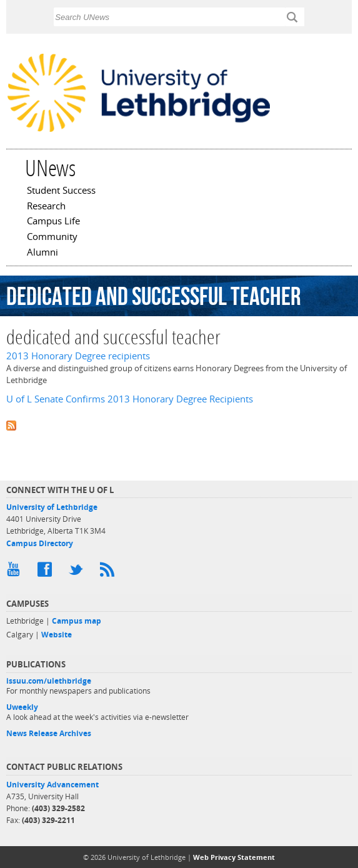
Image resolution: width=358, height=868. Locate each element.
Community (52, 237)
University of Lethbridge (52, 507)
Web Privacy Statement (234, 857)
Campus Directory (40, 543)
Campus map (77, 621)
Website (57, 635)
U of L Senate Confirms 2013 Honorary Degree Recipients (130, 399)
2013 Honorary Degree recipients (78, 356)
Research (46, 207)
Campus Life (53, 222)
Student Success (61, 191)
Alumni (42, 253)
